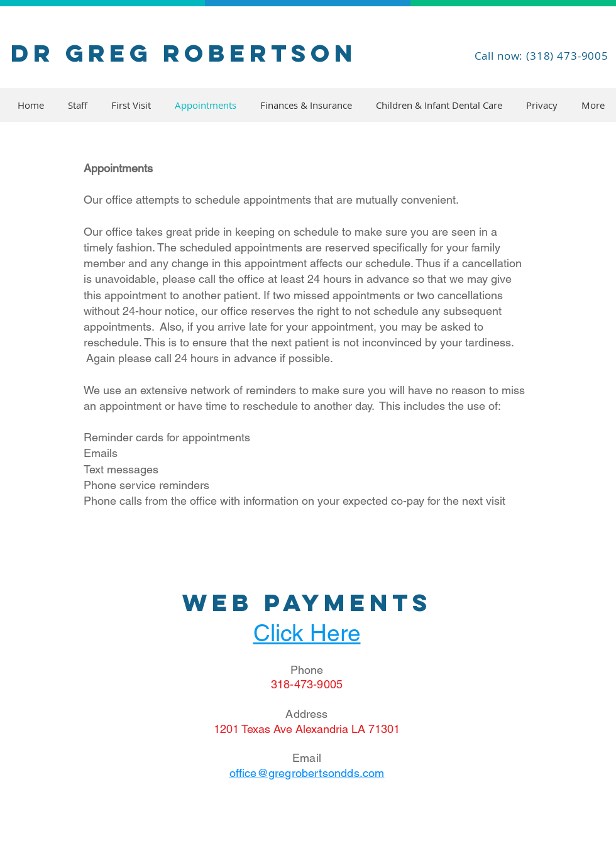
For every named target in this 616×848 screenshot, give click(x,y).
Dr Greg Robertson (184, 53)
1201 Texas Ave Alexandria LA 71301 (307, 729)
